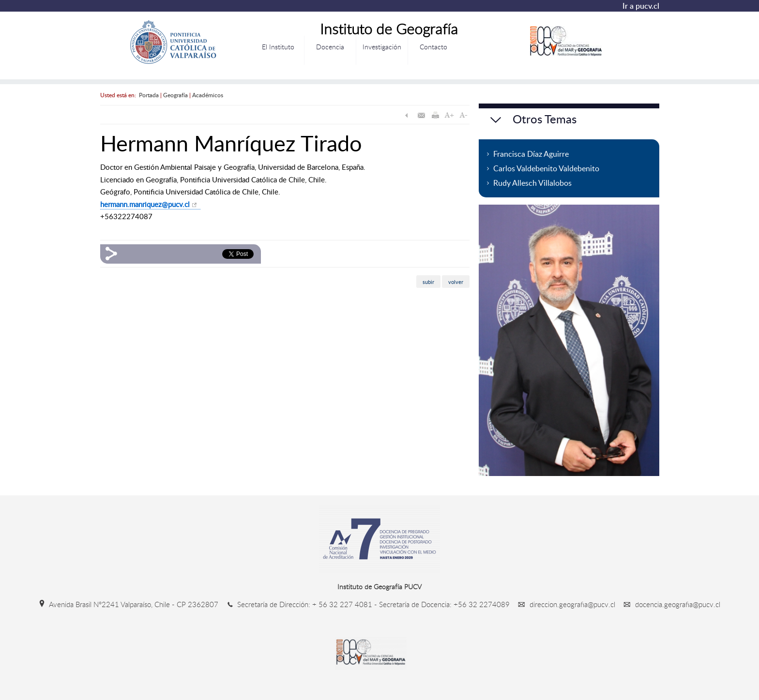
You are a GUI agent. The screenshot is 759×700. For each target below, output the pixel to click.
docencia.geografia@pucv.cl (669, 604)
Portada (149, 95)
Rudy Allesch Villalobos (532, 183)
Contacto (433, 47)
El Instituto (278, 47)
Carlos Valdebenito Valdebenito (546, 168)
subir (428, 281)
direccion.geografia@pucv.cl (564, 604)
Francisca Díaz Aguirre (531, 154)
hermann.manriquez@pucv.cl (145, 204)
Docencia (330, 47)
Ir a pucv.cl (641, 6)
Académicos (208, 95)
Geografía (175, 95)
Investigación (382, 47)
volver (456, 281)
